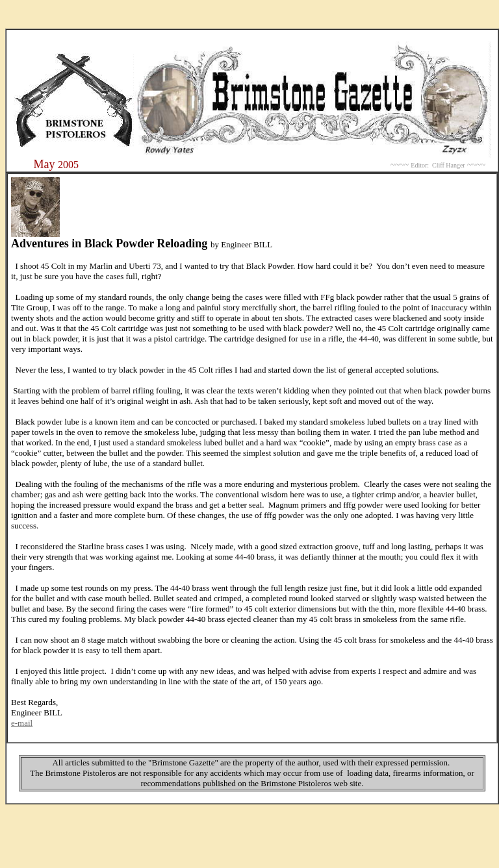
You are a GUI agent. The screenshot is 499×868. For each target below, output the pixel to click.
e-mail (22, 723)
